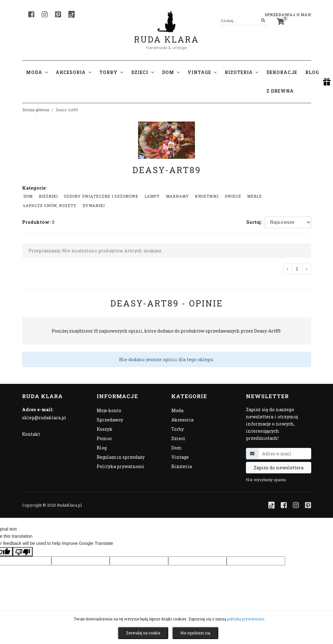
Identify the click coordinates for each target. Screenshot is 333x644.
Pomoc (104, 438)
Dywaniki (94, 205)
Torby (178, 429)
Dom (28, 196)
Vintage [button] (202, 72)
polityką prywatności (246, 619)
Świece (233, 196)
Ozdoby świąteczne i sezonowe (101, 196)
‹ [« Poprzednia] (288, 269)
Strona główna (36, 110)
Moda (177, 410)
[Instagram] (45, 14)
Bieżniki (48, 196)
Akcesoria (182, 420)
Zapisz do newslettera (279, 468)
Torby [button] (111, 72)
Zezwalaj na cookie (143, 633)
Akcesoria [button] (74, 72)
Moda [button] (37, 72)
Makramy (178, 196)
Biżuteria (182, 466)
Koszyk (105, 429)
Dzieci (178, 438)
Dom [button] (171, 72)
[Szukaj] (263, 21)
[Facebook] (31, 14)
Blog (312, 72)
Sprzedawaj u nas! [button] (288, 15)
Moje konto (109, 410)
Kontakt (31, 434)
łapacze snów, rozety (50, 205)
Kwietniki (207, 196)
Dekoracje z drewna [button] (282, 82)
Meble (254, 196)
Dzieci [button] (143, 72)
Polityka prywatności (120, 466)
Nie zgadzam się (195, 633)
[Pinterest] (58, 14)
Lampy (152, 196)
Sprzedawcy (110, 420)
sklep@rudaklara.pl (44, 418)
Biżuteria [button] (242, 72)
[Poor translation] (23, 552)
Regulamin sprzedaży (121, 457)
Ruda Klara (166, 34)
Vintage (180, 457)
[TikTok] (72, 14)
